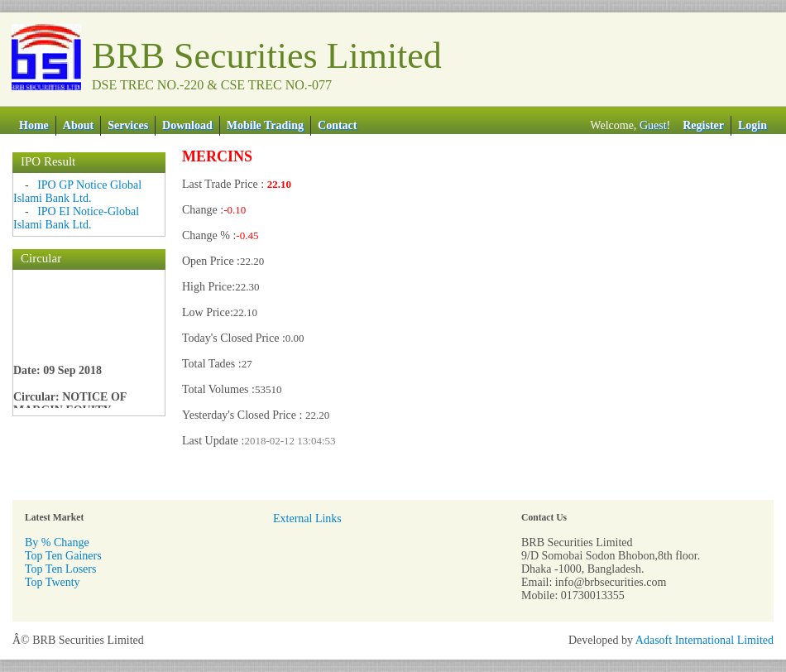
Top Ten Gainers (63, 556)
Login (752, 125)
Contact (337, 125)
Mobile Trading (265, 125)
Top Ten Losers (60, 569)
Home (34, 125)
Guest (653, 125)
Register (703, 125)
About (78, 125)
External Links (307, 518)
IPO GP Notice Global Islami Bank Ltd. (77, 192)
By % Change (57, 542)
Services (128, 125)
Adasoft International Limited (705, 640)
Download (187, 125)
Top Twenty (53, 582)
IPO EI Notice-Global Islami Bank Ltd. (76, 218)
